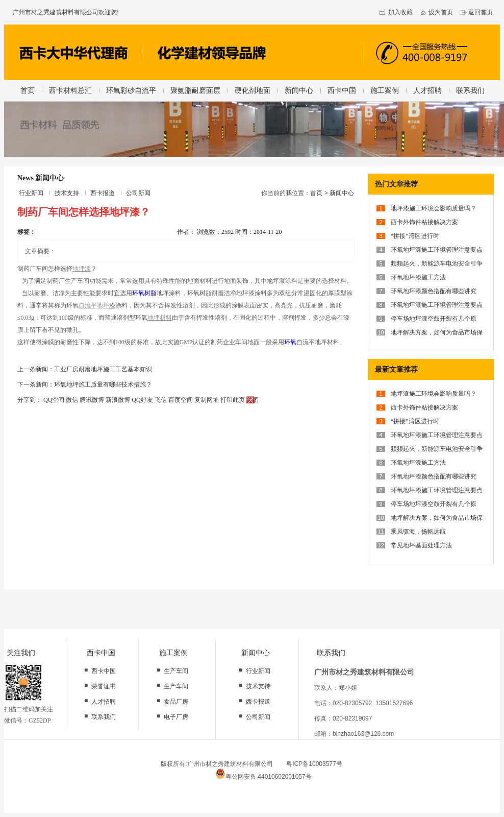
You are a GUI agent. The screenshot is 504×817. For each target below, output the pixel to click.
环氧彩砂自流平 (131, 90)
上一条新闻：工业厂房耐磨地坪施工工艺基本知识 (85, 369)
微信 (72, 400)
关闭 (253, 400)
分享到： (30, 400)
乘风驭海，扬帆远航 (418, 532)
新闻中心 (299, 90)
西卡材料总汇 (70, 90)
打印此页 (233, 400)
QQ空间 (54, 400)
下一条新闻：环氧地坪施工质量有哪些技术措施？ (85, 385)
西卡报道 (103, 193)
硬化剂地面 (253, 90)
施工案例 (385, 90)
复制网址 (207, 400)
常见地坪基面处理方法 (421, 545)
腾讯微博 (92, 400)
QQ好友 (142, 400)
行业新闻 (31, 193)
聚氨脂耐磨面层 (195, 90)
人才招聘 (427, 90)
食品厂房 (176, 702)
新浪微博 (118, 400)
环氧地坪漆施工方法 (418, 277)
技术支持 (67, 193)
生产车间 (176, 671)
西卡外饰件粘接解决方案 (424, 222)
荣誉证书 (104, 686)
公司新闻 (138, 193)
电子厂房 (176, 717)
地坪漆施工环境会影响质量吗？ (434, 208)
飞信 (161, 400)
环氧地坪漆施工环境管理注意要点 (437, 250)
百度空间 (181, 400)
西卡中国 (342, 90)
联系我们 (470, 90)
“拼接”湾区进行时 (415, 236)
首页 (28, 90)
